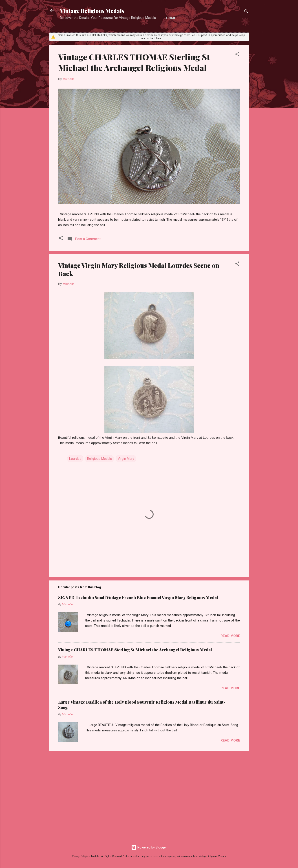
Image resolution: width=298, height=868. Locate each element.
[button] (237, 55)
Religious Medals (99, 459)
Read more (230, 636)
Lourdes (75, 459)
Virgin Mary (126, 459)
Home (171, 18)
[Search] (246, 12)
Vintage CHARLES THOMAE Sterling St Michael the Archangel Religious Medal (134, 62)
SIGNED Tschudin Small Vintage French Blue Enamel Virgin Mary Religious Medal (138, 598)
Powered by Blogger (149, 847)
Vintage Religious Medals (92, 11)
